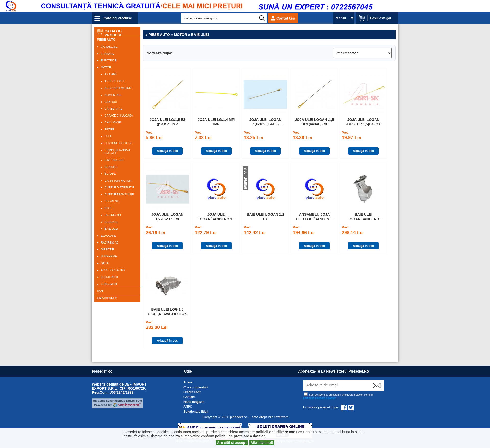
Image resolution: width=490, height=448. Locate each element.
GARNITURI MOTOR (118, 181)
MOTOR (106, 67)
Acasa (188, 382)
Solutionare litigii (196, 412)
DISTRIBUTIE (113, 215)
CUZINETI (111, 167)
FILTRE (109, 129)
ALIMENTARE (113, 95)
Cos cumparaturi (196, 387)
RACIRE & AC (110, 242)
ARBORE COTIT (115, 81)
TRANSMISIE (109, 284)
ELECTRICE (109, 60)
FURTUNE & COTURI (118, 143)
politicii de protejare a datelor (319, 398)
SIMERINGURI (114, 160)
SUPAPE (110, 174)
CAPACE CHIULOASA (119, 116)
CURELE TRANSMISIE (119, 194)
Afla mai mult (262, 443)
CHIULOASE (113, 122)
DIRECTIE (107, 249)
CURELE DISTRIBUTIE (119, 187)
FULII (108, 136)
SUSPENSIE (109, 256)
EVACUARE (108, 236)
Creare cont (192, 392)
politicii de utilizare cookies (279, 432)
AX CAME (111, 74)
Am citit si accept (232, 443)
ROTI (101, 291)
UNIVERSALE (107, 298)
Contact (189, 397)
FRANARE (108, 54)
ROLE (108, 208)
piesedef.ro (102, 371)
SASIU (105, 263)
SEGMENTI (112, 201)
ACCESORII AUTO (113, 270)
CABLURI (111, 102)
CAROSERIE (109, 47)
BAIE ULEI (111, 229)
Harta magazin (194, 402)
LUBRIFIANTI (109, 277)
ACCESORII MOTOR (118, 88)
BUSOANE (112, 222)
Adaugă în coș (167, 151)
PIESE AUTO (106, 40)
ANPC (188, 407)
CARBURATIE (114, 109)
